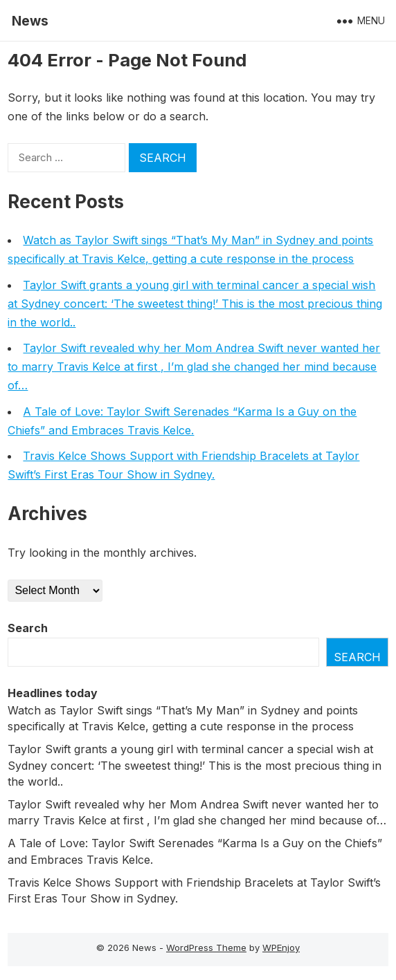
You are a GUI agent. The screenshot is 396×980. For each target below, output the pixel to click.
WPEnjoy (281, 947)
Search (28, 628)
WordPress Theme (206, 947)
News (30, 21)
